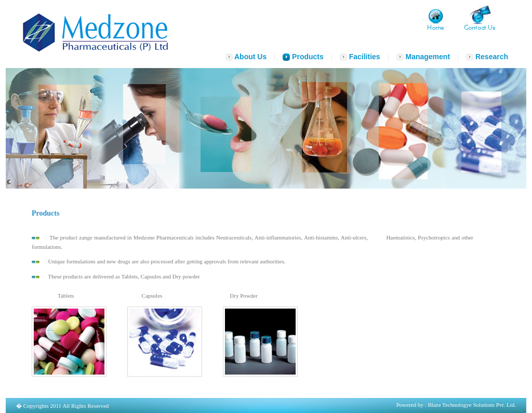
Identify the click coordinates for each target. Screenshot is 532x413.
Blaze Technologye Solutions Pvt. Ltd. (472, 405)
